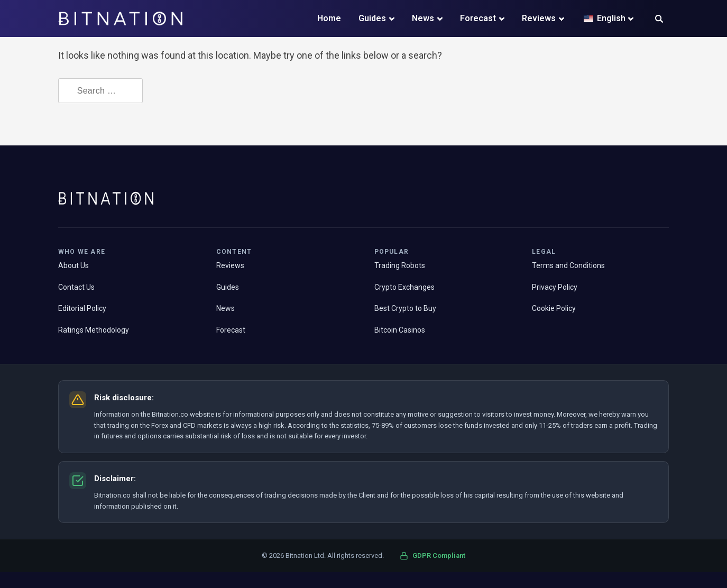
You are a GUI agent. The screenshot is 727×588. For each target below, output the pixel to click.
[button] (659, 20)
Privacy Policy (555, 287)
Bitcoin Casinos (400, 330)
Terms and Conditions (568, 265)
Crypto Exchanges (404, 287)
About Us (73, 265)
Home (329, 18)
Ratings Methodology (94, 330)
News (423, 18)
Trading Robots (400, 265)
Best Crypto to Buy (405, 308)
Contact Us (76, 287)
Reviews (539, 18)
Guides (372, 18)
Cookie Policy (554, 308)
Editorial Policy (82, 308)
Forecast (478, 18)
